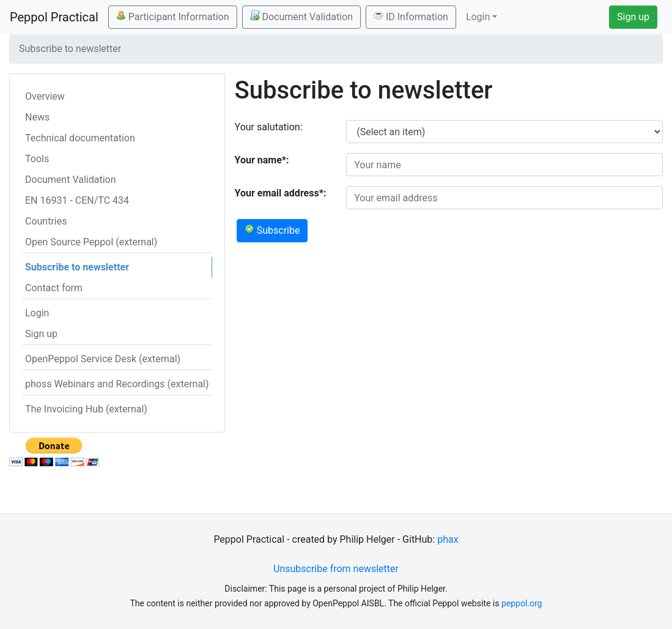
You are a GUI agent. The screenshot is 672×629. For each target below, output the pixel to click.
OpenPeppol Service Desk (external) (103, 359)
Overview (45, 96)
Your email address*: (281, 193)
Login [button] (478, 17)
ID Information (411, 17)
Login (37, 313)
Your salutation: (269, 127)
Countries (46, 221)
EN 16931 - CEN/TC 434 (77, 200)
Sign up (633, 17)
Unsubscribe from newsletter (336, 569)
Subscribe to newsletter (77, 267)
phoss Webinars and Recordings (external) (117, 384)
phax (448, 539)
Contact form (54, 288)
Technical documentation (80, 138)
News (37, 117)
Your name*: (262, 160)
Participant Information (173, 17)
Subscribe (272, 230)
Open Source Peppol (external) (91, 242)
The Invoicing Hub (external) (86, 409)
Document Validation (301, 17)
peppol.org (522, 603)
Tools (37, 159)
